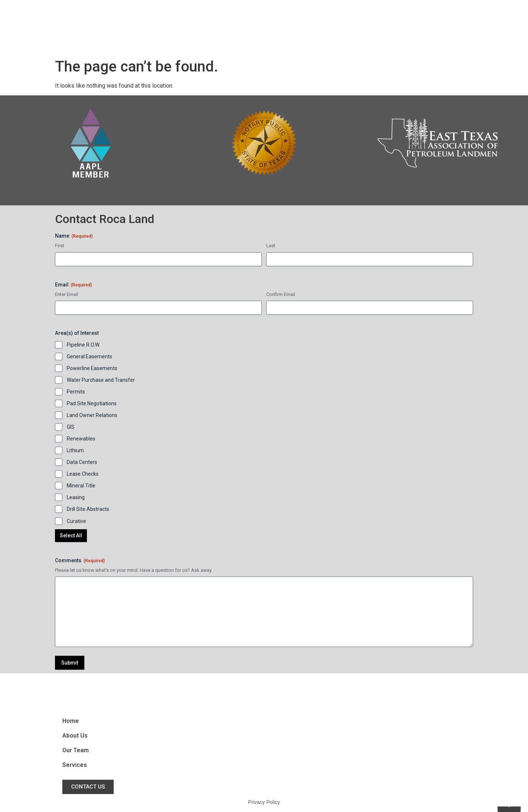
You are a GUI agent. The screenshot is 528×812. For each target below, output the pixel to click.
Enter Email (67, 294)
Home (276, 27)
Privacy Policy (264, 802)
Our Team (356, 27)
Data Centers (82, 462)
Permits (76, 392)
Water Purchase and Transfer (101, 380)
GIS (71, 427)
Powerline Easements (92, 368)
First (60, 246)
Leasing (76, 497)
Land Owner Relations (92, 415)
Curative (76, 521)
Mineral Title (81, 486)
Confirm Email (281, 294)
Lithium (75, 450)
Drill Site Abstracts (88, 509)
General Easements (89, 356)
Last (271, 246)
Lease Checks (83, 474)
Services (399, 27)
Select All (71, 535)
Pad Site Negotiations (92, 403)
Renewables (81, 439)
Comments (80, 561)
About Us (313, 27)
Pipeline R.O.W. (83, 345)
